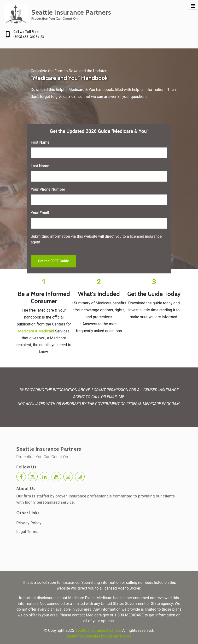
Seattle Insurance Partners (49, 449)
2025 (70, 630)
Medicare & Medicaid (36, 331)
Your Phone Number (48, 189)
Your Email (40, 213)
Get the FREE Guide (53, 261)
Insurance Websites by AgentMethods (99, 636)
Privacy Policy (29, 523)
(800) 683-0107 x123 (29, 37)
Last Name (40, 166)
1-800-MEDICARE (129, 615)
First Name (40, 142)
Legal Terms (27, 532)
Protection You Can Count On (42, 457)
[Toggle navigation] (193, 6)
